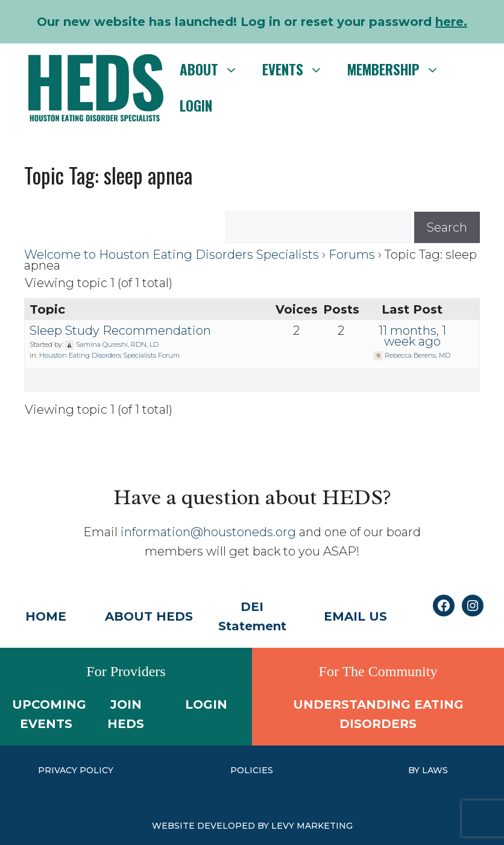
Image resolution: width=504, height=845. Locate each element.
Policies (252, 770)
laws (435, 770)
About (215, 69)
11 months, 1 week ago (412, 336)
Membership (399, 69)
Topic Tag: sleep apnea (108, 175)
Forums (352, 255)
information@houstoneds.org (208, 532)
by (415, 770)
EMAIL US (355, 616)
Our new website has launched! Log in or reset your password (252, 22)
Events (299, 69)
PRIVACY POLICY (76, 770)
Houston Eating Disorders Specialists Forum (109, 355)
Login (196, 106)
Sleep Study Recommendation (120, 331)
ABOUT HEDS (149, 616)
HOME (46, 616)
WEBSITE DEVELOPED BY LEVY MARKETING (252, 826)
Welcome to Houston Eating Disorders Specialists (172, 255)
